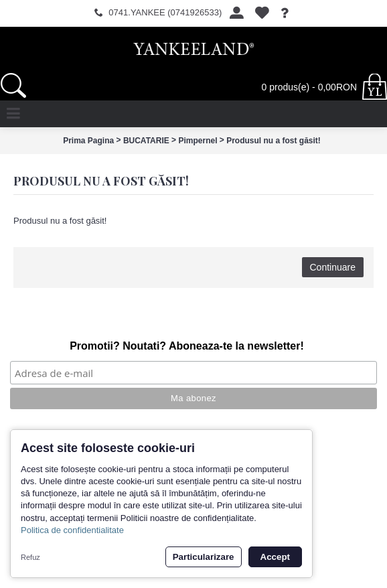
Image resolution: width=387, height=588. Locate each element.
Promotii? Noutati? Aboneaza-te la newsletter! (187, 346)
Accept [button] (275, 557)
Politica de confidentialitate (72, 530)
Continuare (333, 267)
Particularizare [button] (204, 557)
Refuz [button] (30, 557)
